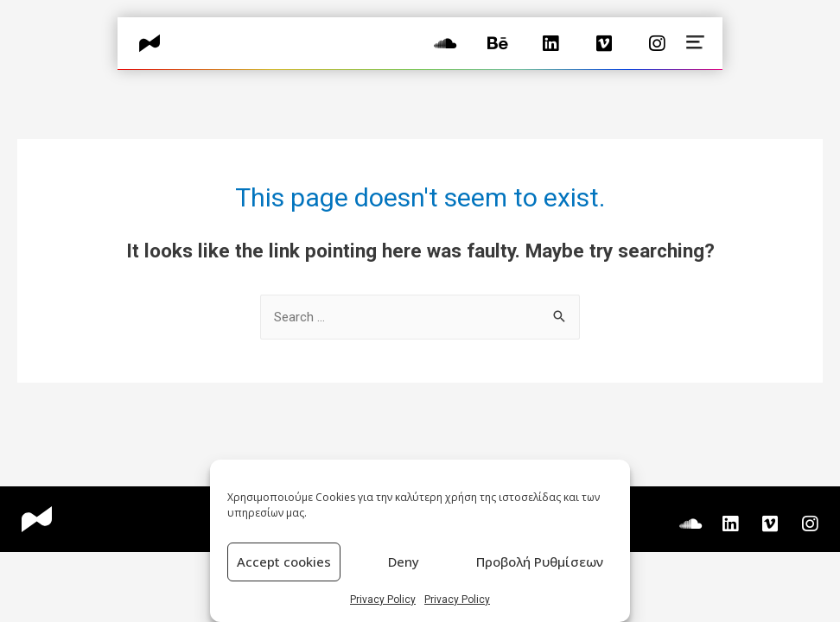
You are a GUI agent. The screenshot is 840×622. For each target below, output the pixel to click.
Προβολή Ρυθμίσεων (540, 562)
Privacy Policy (383, 600)
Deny (404, 562)
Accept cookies (284, 562)
